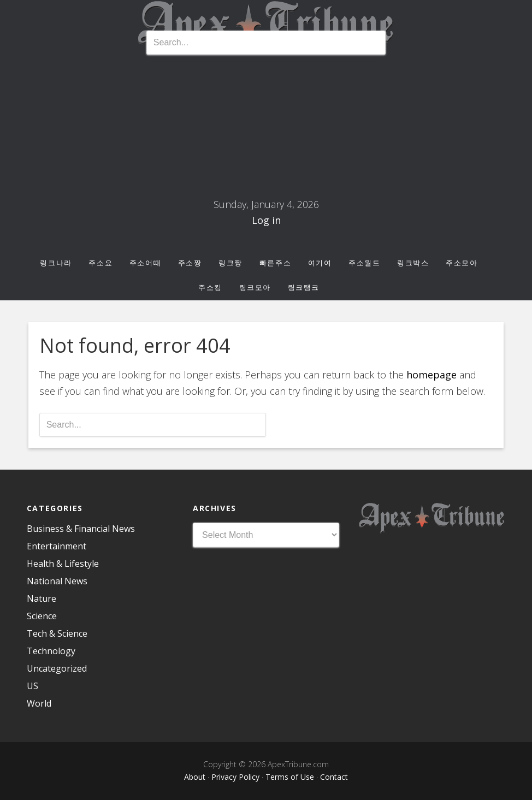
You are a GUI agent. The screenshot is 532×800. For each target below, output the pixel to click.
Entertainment (57, 546)
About (195, 777)
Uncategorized (57, 668)
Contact (334, 777)
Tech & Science (57, 633)
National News (57, 581)
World (39, 703)
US (32, 686)
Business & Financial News (81, 529)
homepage (431, 375)
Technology (51, 651)
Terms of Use (290, 777)
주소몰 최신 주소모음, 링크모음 (266, 130)
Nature (42, 598)
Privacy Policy (235, 777)
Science (42, 616)
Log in (266, 220)
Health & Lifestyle (63, 564)
